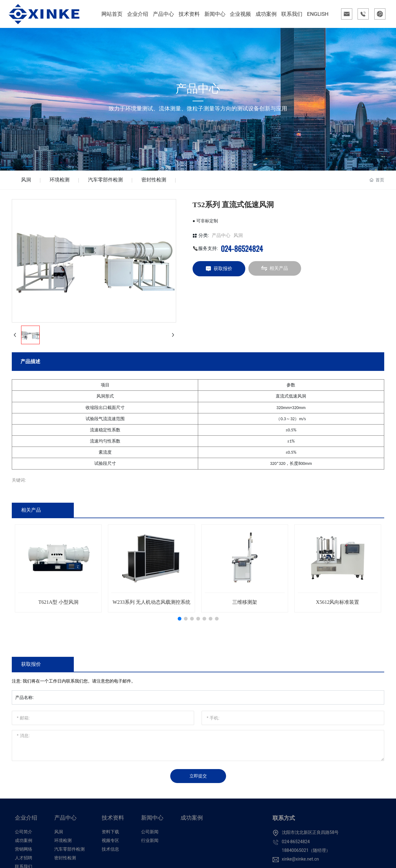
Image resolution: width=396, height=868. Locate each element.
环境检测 (60, 180)
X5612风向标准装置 (338, 602)
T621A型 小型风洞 (58, 602)
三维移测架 (245, 602)
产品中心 (221, 235)
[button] (180, 619)
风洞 (26, 180)
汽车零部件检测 (105, 180)
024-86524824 (242, 248)
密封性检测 (154, 180)
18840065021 (295, 850)
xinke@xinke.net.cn (300, 859)
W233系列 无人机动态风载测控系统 (151, 602)
